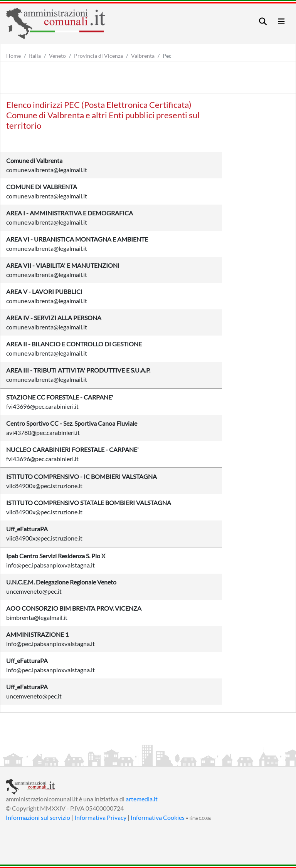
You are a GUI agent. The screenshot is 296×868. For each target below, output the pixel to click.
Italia (35, 56)
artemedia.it (142, 799)
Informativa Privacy (100, 817)
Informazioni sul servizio (38, 817)
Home (13, 56)
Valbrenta (143, 56)
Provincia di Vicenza (98, 56)
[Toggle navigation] (263, 21)
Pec (167, 56)
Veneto (57, 56)
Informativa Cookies (158, 817)
